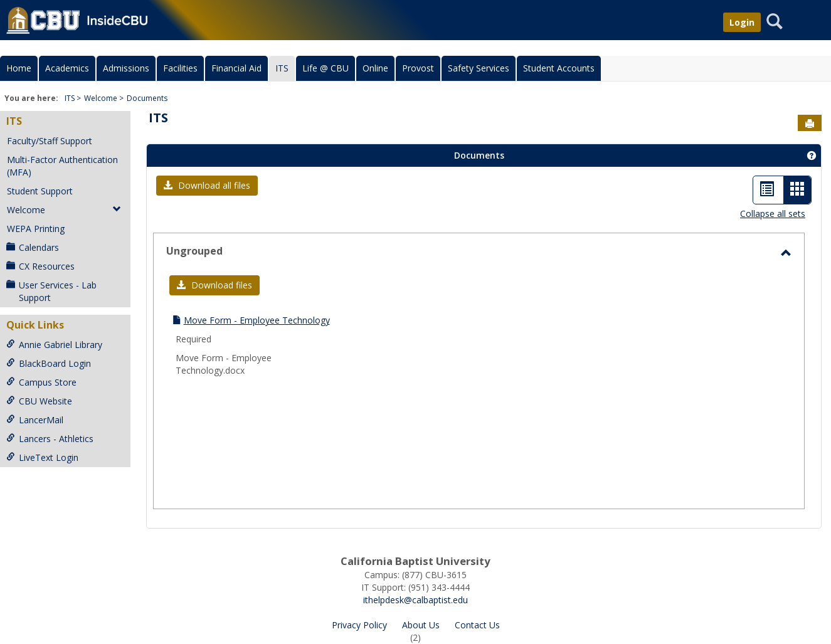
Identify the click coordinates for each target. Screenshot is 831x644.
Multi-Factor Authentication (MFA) (62, 166)
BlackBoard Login (49, 363)
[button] (207, 186)
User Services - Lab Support (51, 291)
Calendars (33, 247)
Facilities (180, 68)
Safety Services (479, 68)
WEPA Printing (36, 229)
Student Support (40, 191)
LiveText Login (42, 457)
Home (19, 68)
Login (742, 22)
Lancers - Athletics (50, 439)
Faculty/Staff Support (50, 141)
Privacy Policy (359, 625)
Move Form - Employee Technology (257, 320)
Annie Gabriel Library (54, 345)
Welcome (101, 98)
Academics (67, 68)
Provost (418, 68)
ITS (282, 68)
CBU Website (39, 401)
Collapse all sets (773, 214)
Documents (147, 98)
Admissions (126, 68)
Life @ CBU (326, 68)
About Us (421, 625)
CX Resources (40, 266)
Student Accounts (559, 68)
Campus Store (41, 382)
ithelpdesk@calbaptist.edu (415, 600)
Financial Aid (236, 68)
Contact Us (477, 625)
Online (375, 68)
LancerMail (35, 420)
